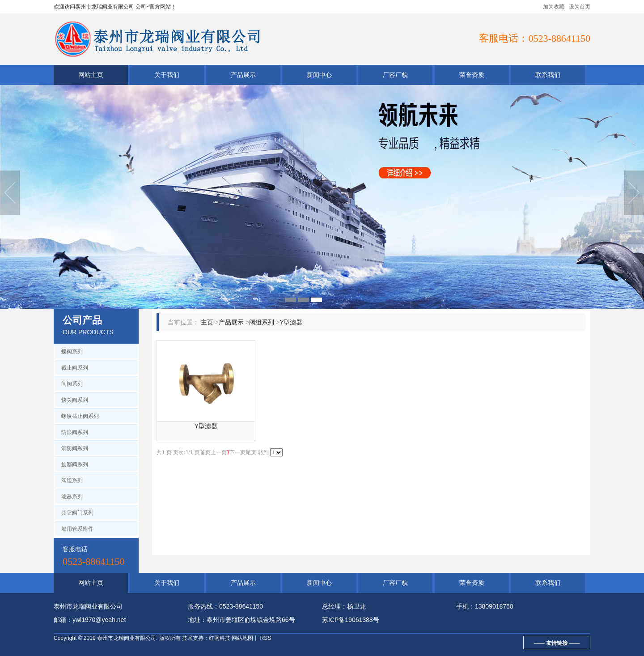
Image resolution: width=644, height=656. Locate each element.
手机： (466, 606)
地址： (197, 620)
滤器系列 (72, 497)
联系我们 (548, 75)
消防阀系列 (75, 448)
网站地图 (242, 638)
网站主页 (91, 75)
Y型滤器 (291, 322)
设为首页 (580, 7)
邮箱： (63, 620)
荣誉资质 (472, 75)
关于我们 (167, 75)
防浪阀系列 (75, 432)
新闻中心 (319, 75)
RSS (265, 638)
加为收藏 (554, 7)
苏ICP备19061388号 (351, 620)
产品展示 (243, 75)
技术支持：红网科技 (206, 638)
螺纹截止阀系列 (80, 416)
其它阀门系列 (77, 513)
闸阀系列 (72, 384)
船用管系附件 (77, 529)
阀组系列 (72, 481)
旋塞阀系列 (75, 464)
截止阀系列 (75, 368)
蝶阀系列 (72, 352)
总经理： (335, 606)
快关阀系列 (75, 400)
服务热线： (203, 606)
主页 (207, 322)
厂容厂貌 (395, 75)
